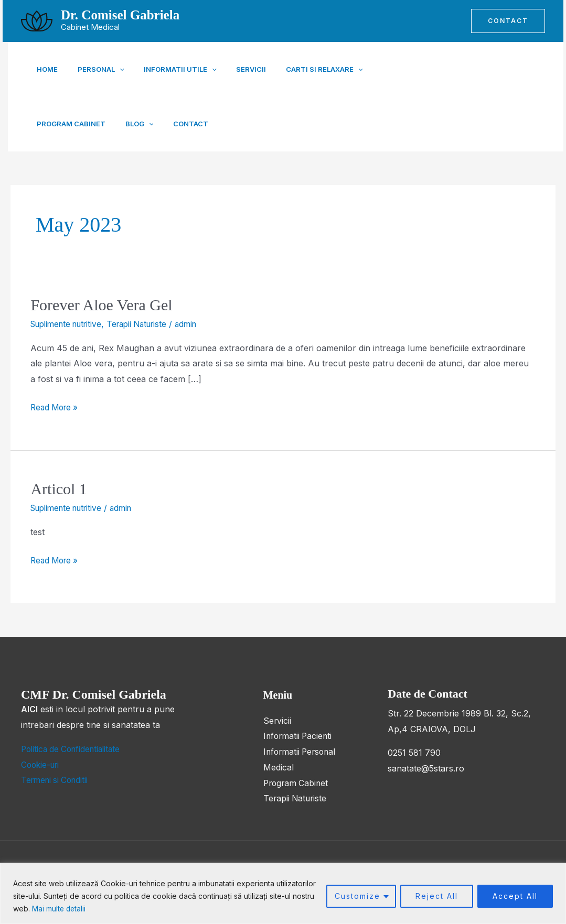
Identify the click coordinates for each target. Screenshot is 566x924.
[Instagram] (531, 96)
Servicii (239, 69)
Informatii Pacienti (299, 736)
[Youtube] (485, 96)
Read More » (56, 406)
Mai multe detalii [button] (60, 909)
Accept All (515, 896)
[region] (283, 893)
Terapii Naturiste (148, 324)
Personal (97, 69)
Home (47, 69)
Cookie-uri (42, 764)
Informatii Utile (172, 69)
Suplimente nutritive (70, 324)
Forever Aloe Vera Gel (101, 305)
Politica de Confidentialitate (74, 748)
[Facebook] (462, 96)
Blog (51, 124)
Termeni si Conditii (57, 779)
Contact (98, 124)
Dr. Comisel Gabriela (120, 15)
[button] (508, 21)
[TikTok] (508, 96)
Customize (357, 896)
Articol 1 (58, 489)
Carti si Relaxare (309, 69)
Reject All (437, 896)
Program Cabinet (397, 69)
